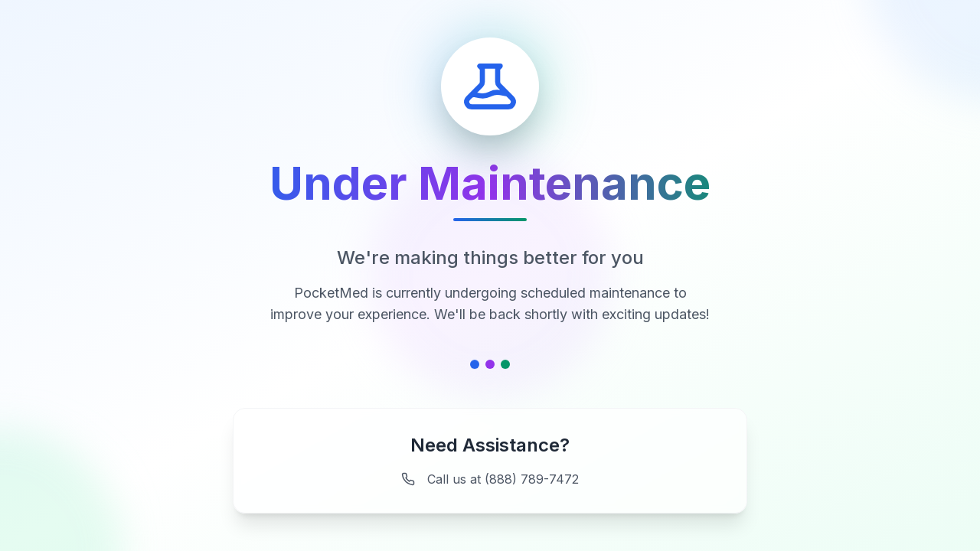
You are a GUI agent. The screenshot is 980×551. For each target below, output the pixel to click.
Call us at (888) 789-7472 (490, 479)
